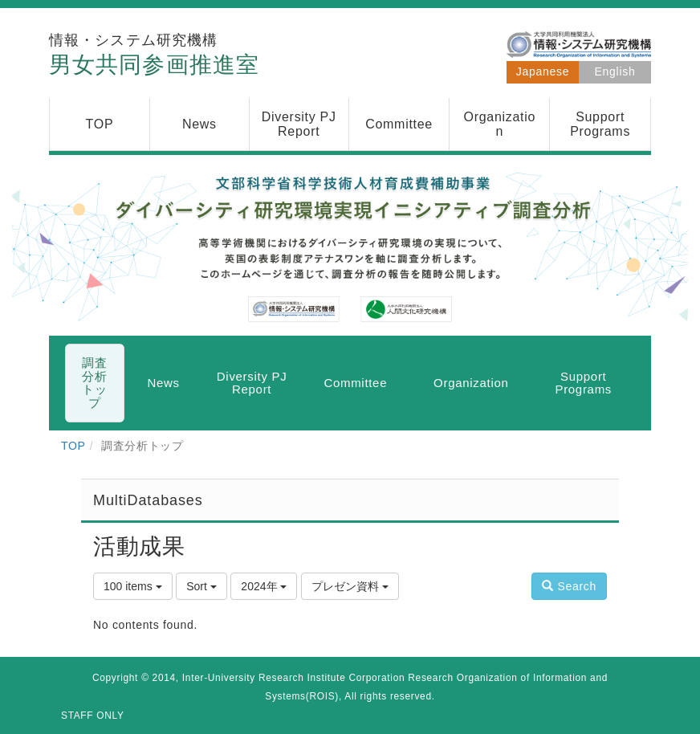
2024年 (264, 586)
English (615, 71)
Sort (201, 586)
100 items (133, 586)
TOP (73, 446)
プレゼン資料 (350, 586)
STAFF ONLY (93, 716)
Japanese (543, 71)
